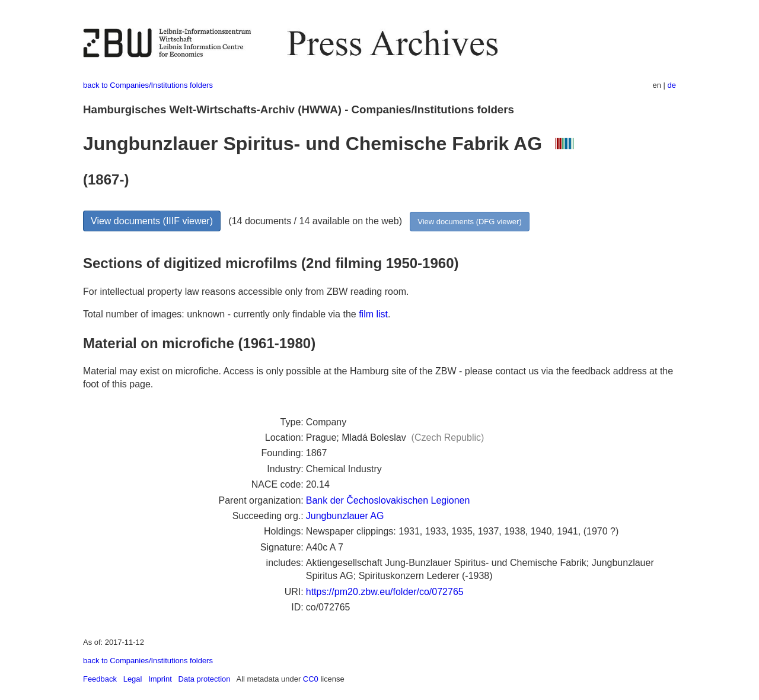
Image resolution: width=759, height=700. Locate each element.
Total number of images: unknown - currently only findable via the (221, 314)
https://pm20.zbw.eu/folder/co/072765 (385, 592)
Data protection (205, 679)
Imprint (160, 679)
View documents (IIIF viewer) (152, 221)
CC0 (311, 679)
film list (373, 314)
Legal (133, 679)
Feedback (100, 679)
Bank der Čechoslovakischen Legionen (388, 500)
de (672, 85)
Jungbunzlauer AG (345, 516)
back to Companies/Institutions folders (148, 85)
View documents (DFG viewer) (469, 222)
